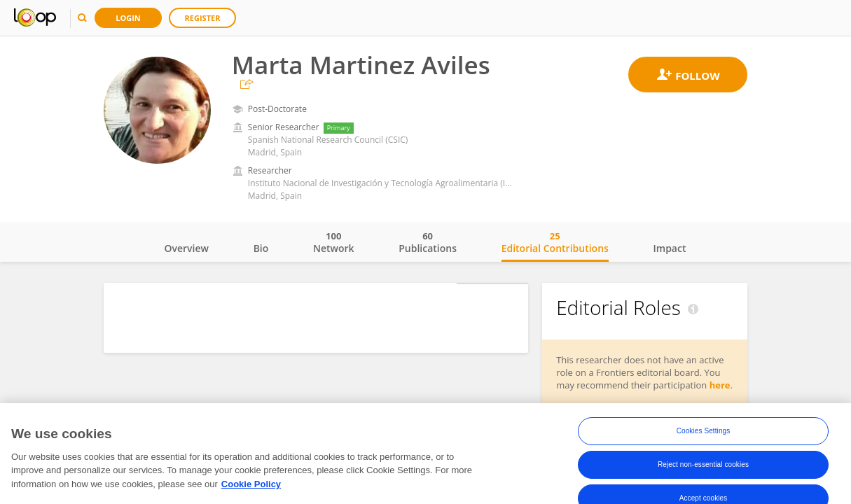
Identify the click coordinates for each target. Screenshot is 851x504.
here (720, 385)
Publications (428, 242)
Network (334, 242)
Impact (670, 248)
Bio (261, 248)
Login (128, 18)
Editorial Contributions (555, 242)
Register (203, 18)
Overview (187, 248)
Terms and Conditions (549, 479)
